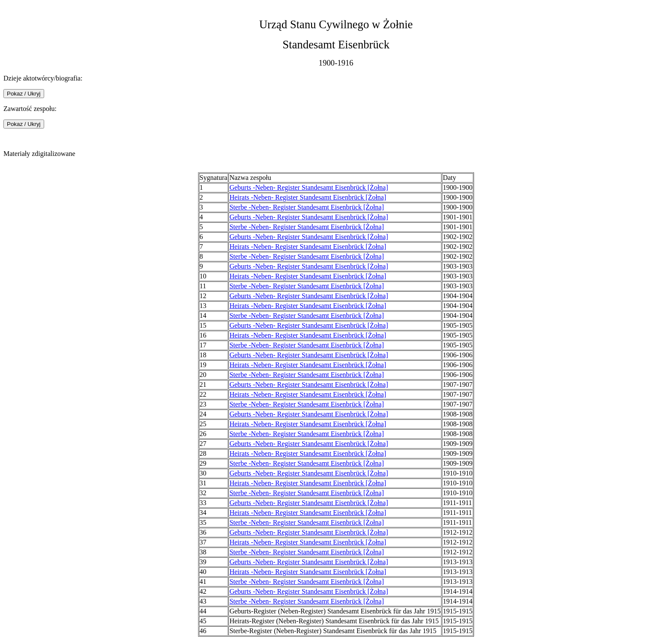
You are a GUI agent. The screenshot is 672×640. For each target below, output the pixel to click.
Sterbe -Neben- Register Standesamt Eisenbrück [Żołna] (306, 207)
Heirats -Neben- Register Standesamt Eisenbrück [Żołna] (308, 197)
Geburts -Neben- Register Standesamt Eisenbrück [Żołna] (309, 187)
